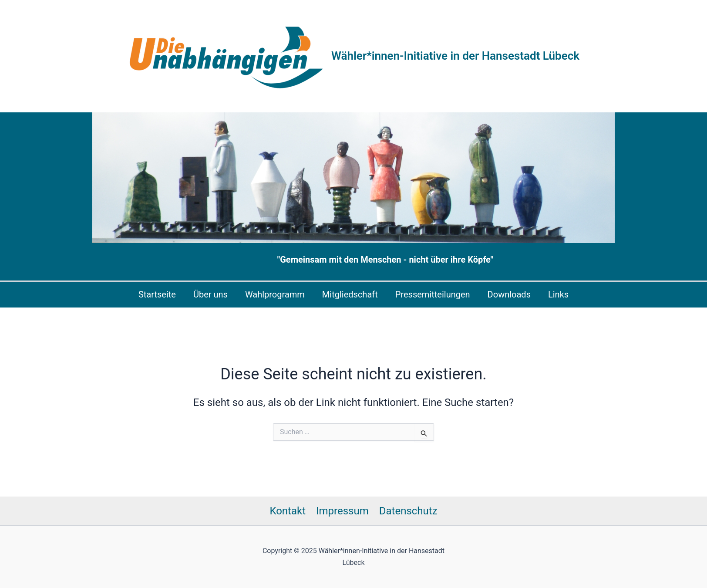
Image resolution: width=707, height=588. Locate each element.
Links (558, 294)
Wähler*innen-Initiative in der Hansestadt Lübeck (455, 56)
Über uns (210, 294)
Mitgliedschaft (350, 294)
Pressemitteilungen (433, 294)
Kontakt (288, 511)
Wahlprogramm (275, 294)
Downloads (509, 294)
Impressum (342, 511)
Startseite (157, 294)
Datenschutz (408, 511)
